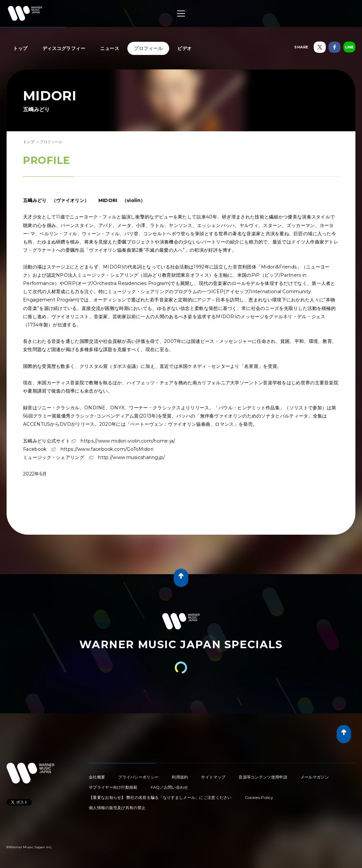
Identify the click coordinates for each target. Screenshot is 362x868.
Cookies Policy (259, 797)
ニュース (110, 48)
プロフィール (148, 48)
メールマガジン (315, 777)
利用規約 (180, 777)
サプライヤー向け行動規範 (113, 787)
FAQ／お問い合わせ (169, 787)
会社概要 (97, 777)
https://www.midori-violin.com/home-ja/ (128, 441)
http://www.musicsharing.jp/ (131, 457)
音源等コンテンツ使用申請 (263, 777)
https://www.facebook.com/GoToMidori (107, 449)
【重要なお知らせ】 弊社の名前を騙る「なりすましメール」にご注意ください (160, 797)
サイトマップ (213, 777)
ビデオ (185, 48)
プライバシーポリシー (138, 777)
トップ (20, 48)
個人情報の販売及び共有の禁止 (117, 808)
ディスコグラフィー (64, 48)
